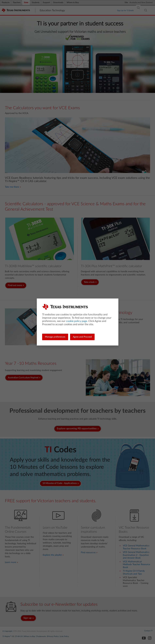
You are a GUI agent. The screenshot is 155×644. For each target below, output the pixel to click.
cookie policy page (77, 321)
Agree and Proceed (82, 337)
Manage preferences (55, 337)
